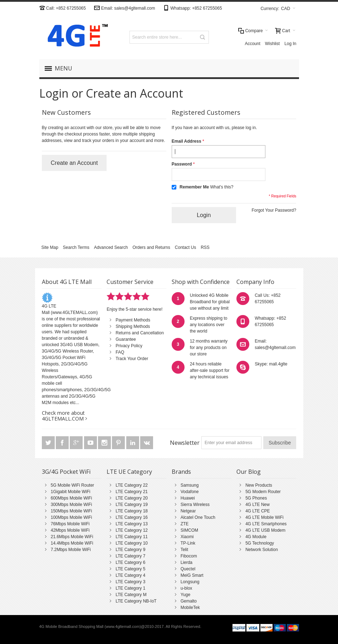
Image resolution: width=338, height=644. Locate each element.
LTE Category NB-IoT (136, 601)
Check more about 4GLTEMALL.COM (63, 416)
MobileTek (190, 608)
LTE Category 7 (130, 556)
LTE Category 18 (132, 511)
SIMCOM (189, 530)
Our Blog (249, 472)
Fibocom (189, 556)
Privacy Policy (129, 346)
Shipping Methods (133, 326)
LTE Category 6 (130, 562)
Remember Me (194, 187)
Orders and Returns (151, 247)
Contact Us (185, 247)
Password (182, 164)
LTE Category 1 (130, 588)
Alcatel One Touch (198, 517)
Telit (184, 550)
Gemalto (189, 601)
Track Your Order (132, 359)
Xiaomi (187, 537)
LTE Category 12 (132, 530)
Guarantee (126, 339)
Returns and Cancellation (140, 333)
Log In (290, 44)
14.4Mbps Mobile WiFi (72, 543)
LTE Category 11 (132, 537)
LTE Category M (131, 595)
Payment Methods (133, 320)
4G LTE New (258, 505)
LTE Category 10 (132, 543)
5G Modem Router (263, 492)
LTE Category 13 (132, 524)
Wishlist (272, 44)
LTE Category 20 (132, 498)
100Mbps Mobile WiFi (71, 517)
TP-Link (188, 543)
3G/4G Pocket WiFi (66, 472)
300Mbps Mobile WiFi (71, 505)
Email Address (187, 141)
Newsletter (185, 443)
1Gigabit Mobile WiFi (71, 492)
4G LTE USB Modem (265, 530)
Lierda (187, 562)
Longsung (190, 582)
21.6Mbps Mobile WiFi (72, 537)
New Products (259, 485)
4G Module (256, 537)
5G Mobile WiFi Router (72, 485)
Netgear (188, 511)
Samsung (190, 485)
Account (252, 44)
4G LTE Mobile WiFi (264, 517)
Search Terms (76, 247)
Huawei (188, 498)
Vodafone (190, 492)
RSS (205, 247)
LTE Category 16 (132, 517)
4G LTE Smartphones (266, 524)
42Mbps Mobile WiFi (70, 530)
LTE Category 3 (130, 582)
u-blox (187, 588)
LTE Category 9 (130, 550)
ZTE (185, 524)
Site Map (50, 247)
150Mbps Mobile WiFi (71, 511)
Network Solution (262, 550)
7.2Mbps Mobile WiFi (71, 550)
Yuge (185, 595)
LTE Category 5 (130, 569)
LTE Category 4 (130, 575)
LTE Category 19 (132, 505)
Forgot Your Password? (274, 210)
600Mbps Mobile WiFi (71, 498)
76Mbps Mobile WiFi (70, 524)
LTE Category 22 (132, 485)
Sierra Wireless (195, 505)
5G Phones (256, 498)
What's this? (222, 187)
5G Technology (260, 543)
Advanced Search (111, 247)
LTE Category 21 (132, 492)
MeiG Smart (192, 575)
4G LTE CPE (258, 511)
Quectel (188, 569)
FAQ (120, 352)
